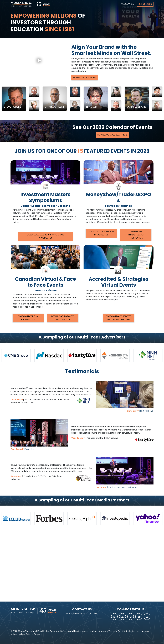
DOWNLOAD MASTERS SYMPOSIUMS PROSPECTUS (46, 236)
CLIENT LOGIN (145, 4)
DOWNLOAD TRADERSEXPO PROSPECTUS (136, 235)
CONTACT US (127, 4)
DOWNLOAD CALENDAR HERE (112, 135)
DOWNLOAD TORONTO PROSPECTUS (63, 318)
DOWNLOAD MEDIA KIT (85, 77)
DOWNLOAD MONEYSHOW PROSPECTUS (101, 233)
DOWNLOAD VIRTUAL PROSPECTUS (28, 318)
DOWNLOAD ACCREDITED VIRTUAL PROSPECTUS (119, 318)
